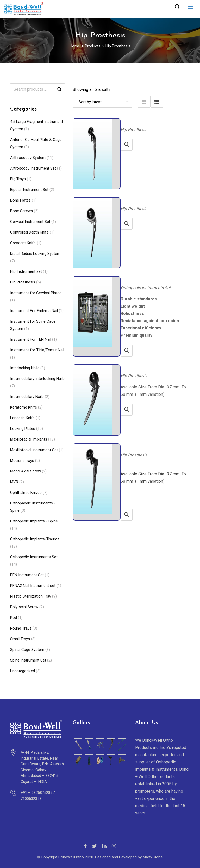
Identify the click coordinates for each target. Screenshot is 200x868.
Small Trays (20, 639)
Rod (14, 618)
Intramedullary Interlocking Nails (37, 379)
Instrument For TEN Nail (31, 339)
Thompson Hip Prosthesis (142, 367)
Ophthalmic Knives (26, 493)
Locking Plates (23, 429)
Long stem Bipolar (136, 121)
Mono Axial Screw (26, 471)
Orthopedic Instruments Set (34, 557)
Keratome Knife (24, 407)
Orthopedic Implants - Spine (34, 521)
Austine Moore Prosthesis (142, 200)
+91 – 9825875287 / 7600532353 (38, 796)
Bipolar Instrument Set (29, 190)
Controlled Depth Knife (29, 232)
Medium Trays (22, 461)
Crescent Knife (23, 243)
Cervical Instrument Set (30, 222)
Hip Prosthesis (23, 282)
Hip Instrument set (26, 271)
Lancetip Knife (22, 418)
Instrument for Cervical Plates (36, 293)
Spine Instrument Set (28, 660)
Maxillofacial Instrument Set (34, 450)
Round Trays (21, 628)
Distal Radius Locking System (35, 254)
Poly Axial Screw (24, 607)
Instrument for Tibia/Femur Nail (37, 350)
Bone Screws (21, 211)
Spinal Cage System (27, 650)
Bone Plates (20, 200)
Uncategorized (23, 671)
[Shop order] (102, 102)
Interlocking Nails (25, 368)
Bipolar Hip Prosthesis (139, 446)
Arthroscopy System (28, 158)
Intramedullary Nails (27, 397)
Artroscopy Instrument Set (33, 168)
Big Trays (18, 179)
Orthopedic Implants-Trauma (35, 539)
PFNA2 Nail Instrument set (33, 586)
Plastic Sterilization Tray (31, 596)
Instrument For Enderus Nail (34, 311)
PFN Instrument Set (27, 575)
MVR (14, 482)
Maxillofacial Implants (29, 439)
